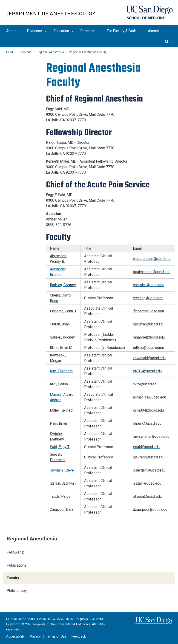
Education (63, 31)
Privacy (35, 637)
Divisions (37, 31)
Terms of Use (56, 637)
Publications (17, 565)
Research (90, 31)
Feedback (79, 637)
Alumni (155, 31)
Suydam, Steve (62, 470)
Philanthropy (17, 591)
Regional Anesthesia (50, 52)
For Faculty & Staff (124, 31)
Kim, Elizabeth (61, 371)
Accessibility (15, 637)
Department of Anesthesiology (50, 14)
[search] (169, 42)
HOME (10, 52)
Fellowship (16, 552)
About (13, 31)
